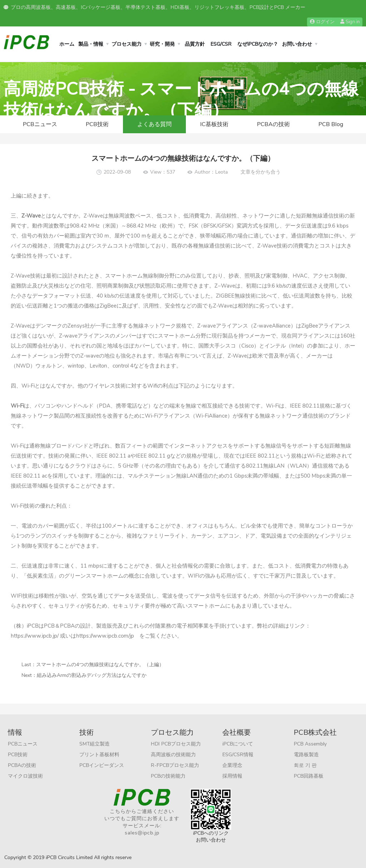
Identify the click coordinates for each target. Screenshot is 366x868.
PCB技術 (97, 124)
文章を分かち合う (261, 172)
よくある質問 (154, 124)
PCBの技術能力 (168, 776)
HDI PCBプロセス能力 (176, 744)
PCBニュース (40, 124)
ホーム (67, 44)
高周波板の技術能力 (173, 755)
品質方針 (195, 44)
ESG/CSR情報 (238, 755)
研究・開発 (162, 44)
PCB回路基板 (309, 776)
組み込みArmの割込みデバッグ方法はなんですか (92, 675)
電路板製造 (306, 755)
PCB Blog (331, 124)
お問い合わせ (297, 44)
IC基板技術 (214, 124)
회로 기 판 (305, 765)
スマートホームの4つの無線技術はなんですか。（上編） (100, 665)
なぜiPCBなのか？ (258, 44)
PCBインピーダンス (102, 765)
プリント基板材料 (99, 755)
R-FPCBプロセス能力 (175, 765)
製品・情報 (91, 44)
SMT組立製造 (95, 744)
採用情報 (232, 776)
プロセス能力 (127, 44)
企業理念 (232, 765)
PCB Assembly (310, 744)
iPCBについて (238, 744)
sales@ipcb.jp (142, 833)
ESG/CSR (221, 44)
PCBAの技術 (273, 124)
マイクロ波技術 (25, 776)
